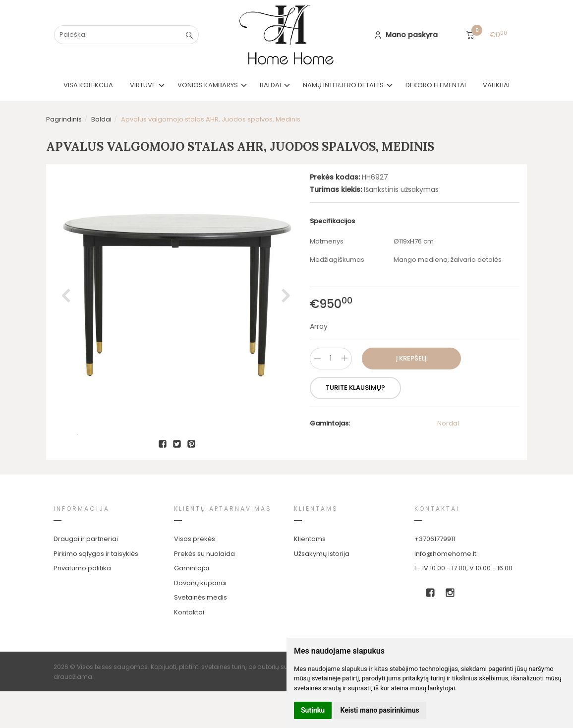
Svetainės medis (201, 634)
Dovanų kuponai (200, 620)
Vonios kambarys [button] (208, 85)
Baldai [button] (270, 85)
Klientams (316, 545)
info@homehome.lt (445, 590)
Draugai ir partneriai (86, 576)
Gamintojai (192, 605)
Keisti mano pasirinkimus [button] (380, 710)
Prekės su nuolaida (204, 590)
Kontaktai (189, 649)
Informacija (82, 545)
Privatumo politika (82, 605)
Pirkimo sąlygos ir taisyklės (96, 590)
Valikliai (496, 85)
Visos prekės (195, 576)
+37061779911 (435, 576)
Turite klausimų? (355, 388)
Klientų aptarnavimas (223, 545)
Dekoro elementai (436, 85)
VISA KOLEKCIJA (88, 85)
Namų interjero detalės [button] (343, 85)
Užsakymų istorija (322, 590)
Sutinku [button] (313, 710)
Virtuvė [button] (143, 85)
